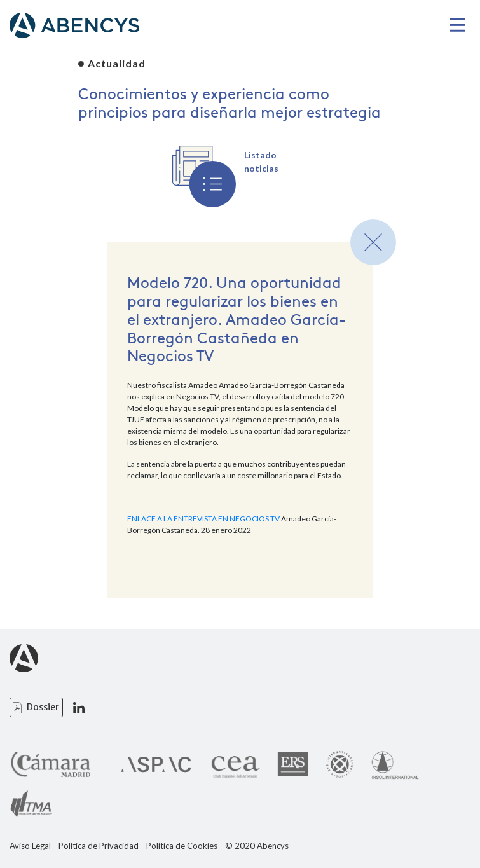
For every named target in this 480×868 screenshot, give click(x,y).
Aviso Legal (30, 846)
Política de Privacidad (99, 846)
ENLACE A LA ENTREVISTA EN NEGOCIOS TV (203, 519)
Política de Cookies (182, 846)
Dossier (43, 707)
